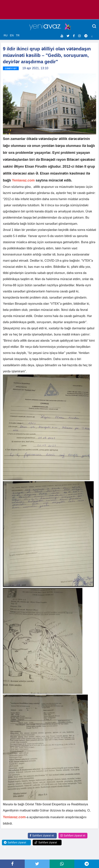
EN (12, 35)
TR (18, 35)
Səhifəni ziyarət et (42, 836)
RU (6, 35)
